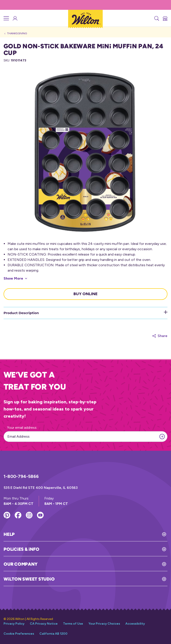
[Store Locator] (165, 18)
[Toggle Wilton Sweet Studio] (111, 579)
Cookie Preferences (19, 634)
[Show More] (15, 278)
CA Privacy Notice (44, 624)
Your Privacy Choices (104, 624)
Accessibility (135, 624)
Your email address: (22, 428)
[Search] (156, 18)
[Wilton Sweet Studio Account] (15, 18)
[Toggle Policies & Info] (103, 549)
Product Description (85, 313)
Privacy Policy (14, 624)
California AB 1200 (53, 634)
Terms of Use (73, 624)
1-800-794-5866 (21, 476)
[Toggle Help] (91, 534)
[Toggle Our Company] (102, 564)
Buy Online (85, 294)
